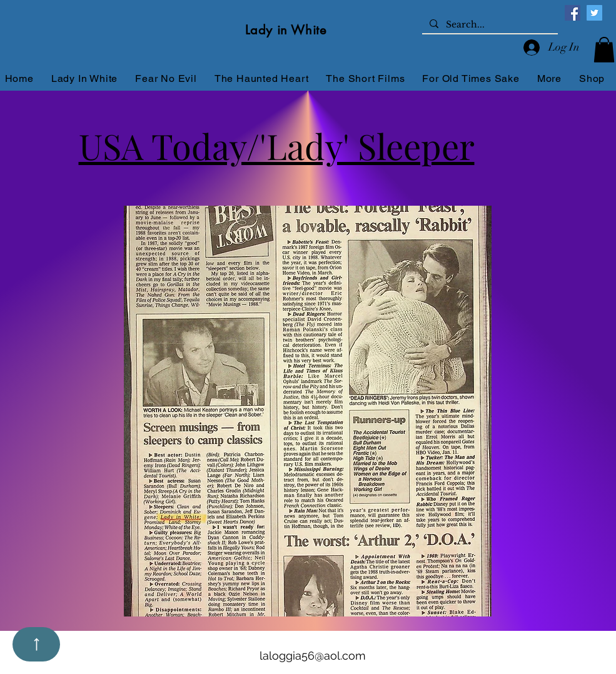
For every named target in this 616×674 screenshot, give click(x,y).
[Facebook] (573, 13)
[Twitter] (594, 13)
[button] (604, 50)
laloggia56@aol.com (313, 656)
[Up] (36, 644)
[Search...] (489, 25)
